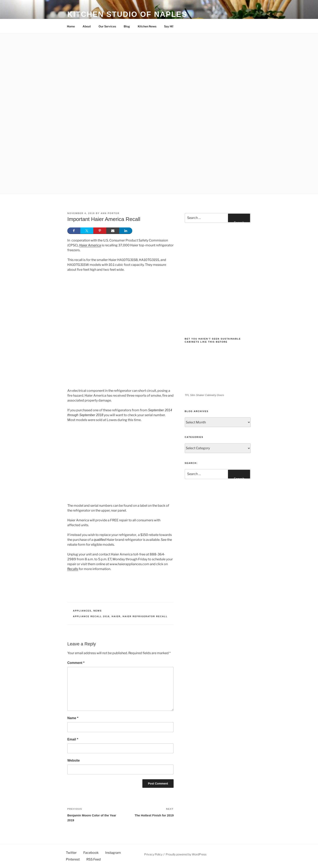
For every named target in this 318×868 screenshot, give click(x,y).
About (87, 26)
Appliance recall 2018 (91, 616)
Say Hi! (169, 26)
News (98, 611)
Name (73, 718)
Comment (76, 663)
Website (74, 760)
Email (73, 739)
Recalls (73, 569)
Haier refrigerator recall (145, 616)
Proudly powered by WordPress (186, 854)
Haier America (90, 245)
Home (71, 26)
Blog (127, 26)
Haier (116, 616)
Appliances (82, 611)
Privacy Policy (153, 854)
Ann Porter (110, 213)
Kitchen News (147, 26)
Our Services (107, 26)
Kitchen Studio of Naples (127, 14)
